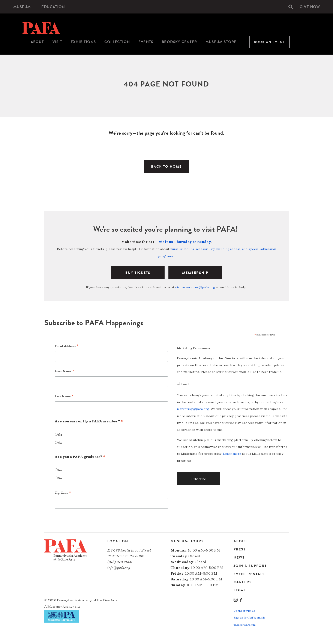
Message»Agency (61, 606)
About (37, 42)
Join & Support (250, 565)
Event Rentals (249, 573)
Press (240, 549)
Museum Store (221, 42)
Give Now (310, 7)
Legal (240, 589)
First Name (65, 371)
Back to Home (166, 167)
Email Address (67, 346)
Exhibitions (83, 42)
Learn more (232, 453)
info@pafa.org (119, 567)
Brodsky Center (179, 42)
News (239, 557)
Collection (117, 42)
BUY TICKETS (138, 272)
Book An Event (269, 42)
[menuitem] (22, 7)
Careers (243, 581)
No (60, 442)
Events (146, 42)
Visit (57, 42)
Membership (195, 272)
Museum (22, 7)
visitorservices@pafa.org (195, 287)
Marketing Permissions (194, 347)
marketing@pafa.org (193, 408)
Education (53, 7)
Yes (60, 434)
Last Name (64, 396)
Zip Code (63, 492)
